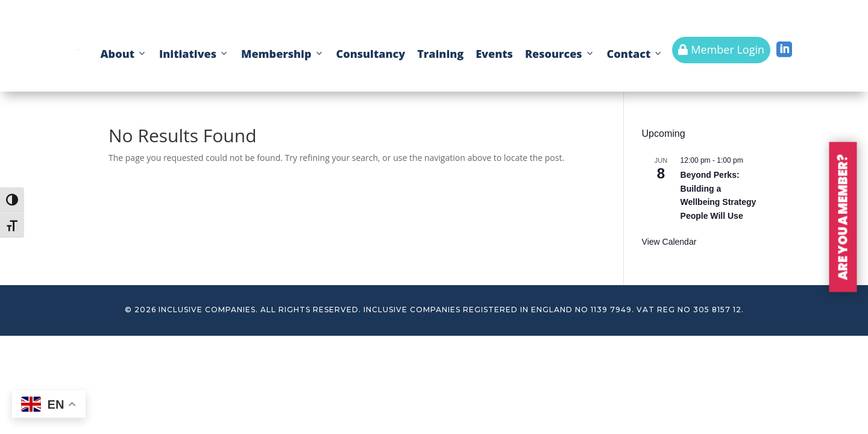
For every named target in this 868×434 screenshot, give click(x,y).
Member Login (721, 49)
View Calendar (669, 242)
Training (440, 54)
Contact (635, 54)
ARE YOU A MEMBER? (843, 217)
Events (494, 54)
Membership (282, 54)
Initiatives (194, 54)
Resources (560, 54)
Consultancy (371, 54)
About (124, 54)
